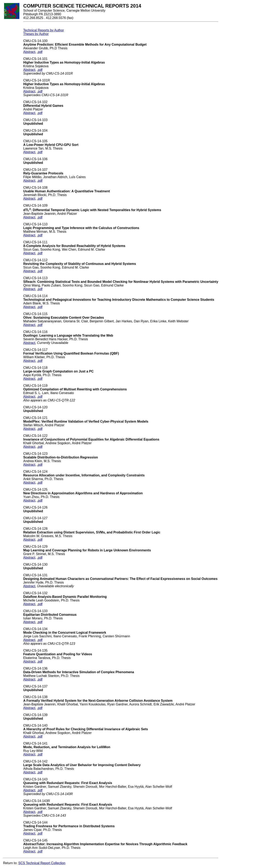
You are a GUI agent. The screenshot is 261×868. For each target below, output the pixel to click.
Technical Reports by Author (44, 30)
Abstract (29, 52)
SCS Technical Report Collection (42, 863)
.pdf (40, 52)
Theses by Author (36, 34)
